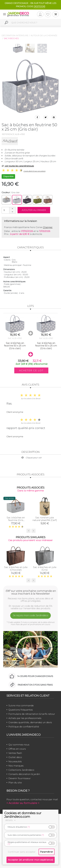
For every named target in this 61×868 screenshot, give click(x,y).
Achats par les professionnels (25, 718)
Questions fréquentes (21, 710)
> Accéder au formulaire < (23, 803)
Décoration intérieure (15, 35)
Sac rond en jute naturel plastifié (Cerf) (45, 519)
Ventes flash (15, 753)
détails (11, 820)
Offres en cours (17, 749)
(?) (29, 827)
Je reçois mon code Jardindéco (31, 615)
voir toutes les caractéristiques (18, 166)
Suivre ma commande (21, 705)
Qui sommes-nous (19, 745)
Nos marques (16, 766)
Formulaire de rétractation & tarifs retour (32, 714)
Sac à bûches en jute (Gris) (45, 568)
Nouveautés (15, 761)
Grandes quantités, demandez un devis (30, 722)
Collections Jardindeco (21, 770)
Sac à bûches (11, 38)
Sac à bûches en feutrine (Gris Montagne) (16, 520)
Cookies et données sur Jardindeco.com (23, 815)
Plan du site (15, 783)
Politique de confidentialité (24, 727)
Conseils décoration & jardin (24, 774)
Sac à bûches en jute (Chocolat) (16, 568)
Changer (48, 227)
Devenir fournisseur (20, 778)
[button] (12, 209)
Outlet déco (15, 757)
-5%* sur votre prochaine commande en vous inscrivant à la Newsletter (30, 592)
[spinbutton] (8, 210)
